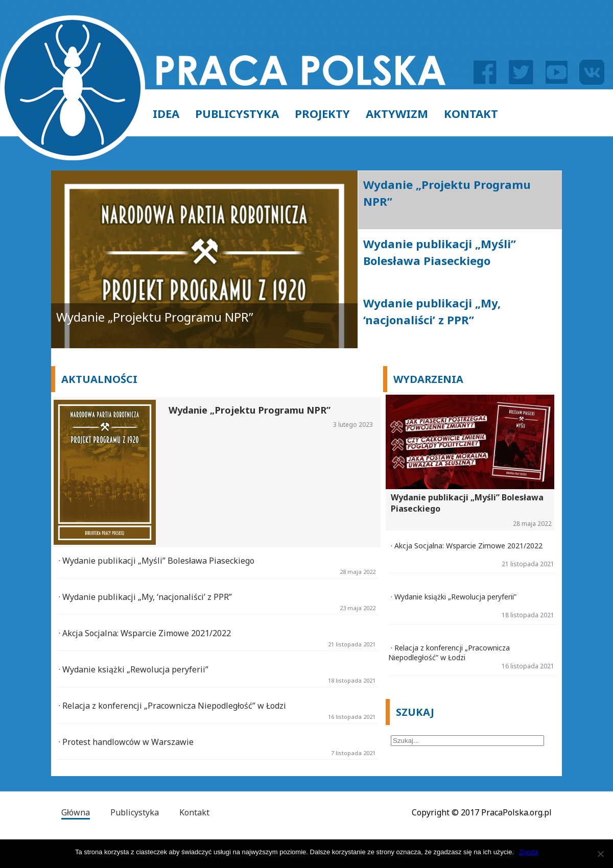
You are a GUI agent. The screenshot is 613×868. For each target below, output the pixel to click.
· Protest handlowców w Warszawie (126, 742)
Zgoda (528, 852)
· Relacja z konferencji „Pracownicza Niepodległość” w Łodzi (172, 706)
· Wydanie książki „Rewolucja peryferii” (134, 669)
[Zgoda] (600, 854)
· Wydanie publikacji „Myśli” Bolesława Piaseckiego (157, 561)
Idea (166, 113)
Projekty (322, 113)
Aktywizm (397, 113)
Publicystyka (237, 113)
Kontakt (471, 113)
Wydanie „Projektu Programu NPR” (155, 317)
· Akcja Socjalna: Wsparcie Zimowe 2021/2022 (145, 633)
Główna (76, 812)
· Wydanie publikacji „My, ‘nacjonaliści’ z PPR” (145, 597)
